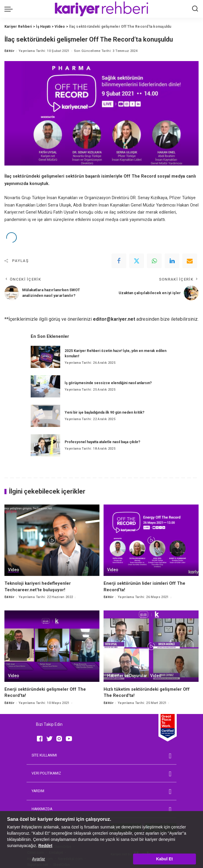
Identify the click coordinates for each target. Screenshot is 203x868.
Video (13, 570)
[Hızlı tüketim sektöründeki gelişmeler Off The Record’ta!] (151, 646)
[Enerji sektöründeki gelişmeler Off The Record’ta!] (52, 646)
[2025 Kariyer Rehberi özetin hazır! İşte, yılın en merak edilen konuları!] (45, 357)
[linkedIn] (172, 261)
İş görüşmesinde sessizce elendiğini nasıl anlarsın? (108, 383)
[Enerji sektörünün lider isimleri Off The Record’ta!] (151, 540)
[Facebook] (119, 261)
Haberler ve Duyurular (127, 676)
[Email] (190, 261)
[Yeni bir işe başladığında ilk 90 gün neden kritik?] (45, 416)
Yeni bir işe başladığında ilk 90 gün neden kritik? (104, 412)
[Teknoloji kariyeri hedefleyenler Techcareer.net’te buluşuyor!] (52, 540)
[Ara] (195, 9)
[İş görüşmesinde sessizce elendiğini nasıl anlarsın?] (45, 386)
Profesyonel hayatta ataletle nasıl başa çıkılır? (102, 442)
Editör (9, 51)
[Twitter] (137, 261)
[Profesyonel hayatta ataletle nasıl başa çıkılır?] (45, 445)
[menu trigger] (10, 9)
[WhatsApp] (154, 261)
